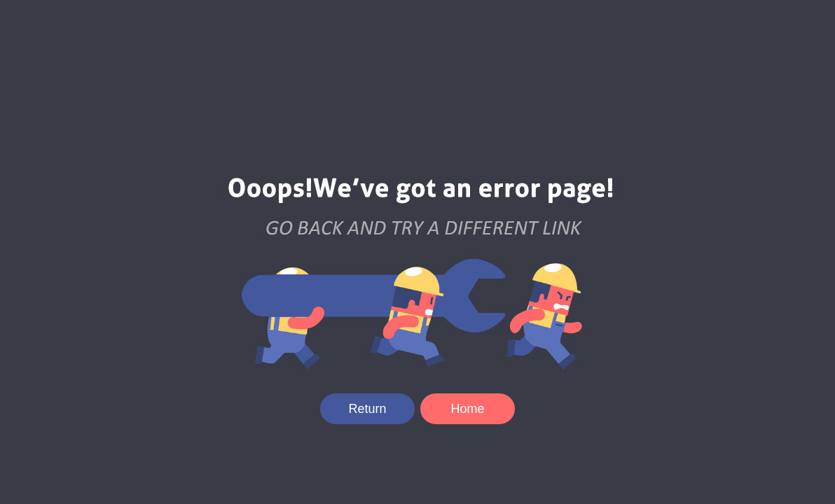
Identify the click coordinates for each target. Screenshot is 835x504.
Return (367, 409)
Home (467, 409)
